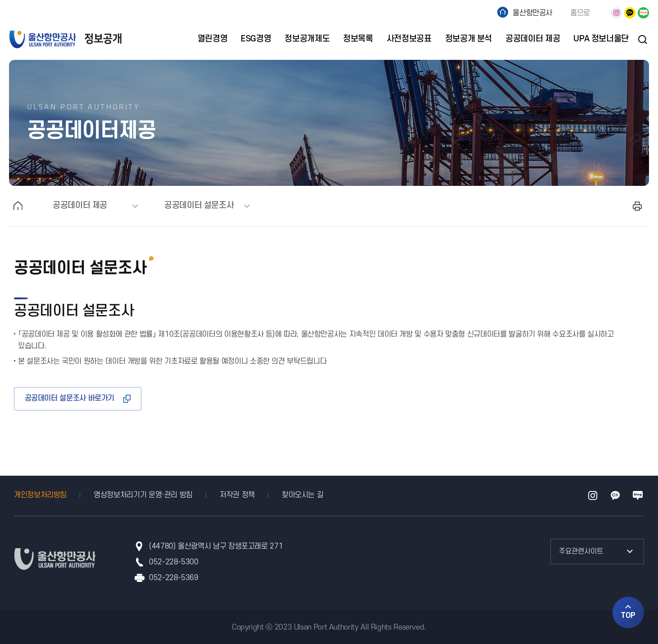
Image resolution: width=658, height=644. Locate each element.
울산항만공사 (532, 13)
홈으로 (580, 13)
